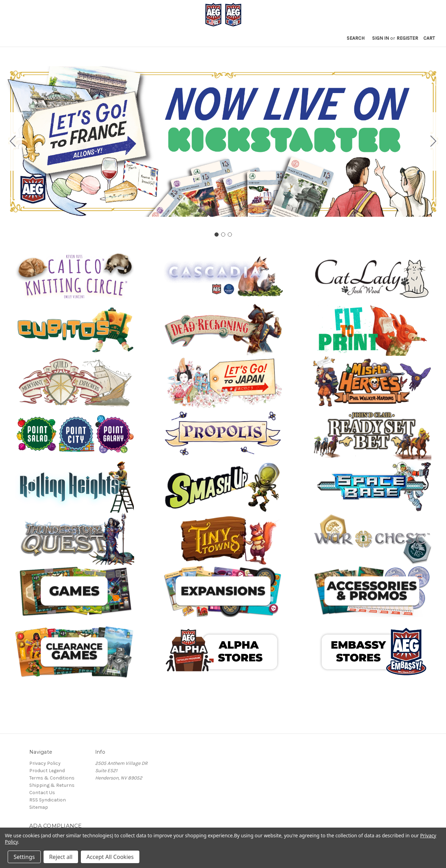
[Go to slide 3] (13, 141)
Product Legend (47, 771)
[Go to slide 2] (433, 141)
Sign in (380, 38)
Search (356, 38)
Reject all (61, 857)
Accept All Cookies (110, 857)
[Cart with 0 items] (429, 38)
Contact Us (42, 793)
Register (407, 38)
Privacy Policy (45, 763)
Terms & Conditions (52, 778)
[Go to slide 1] (216, 235)
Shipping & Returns (52, 785)
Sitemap (39, 807)
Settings (24, 857)
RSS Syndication (48, 800)
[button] (75, 277)
